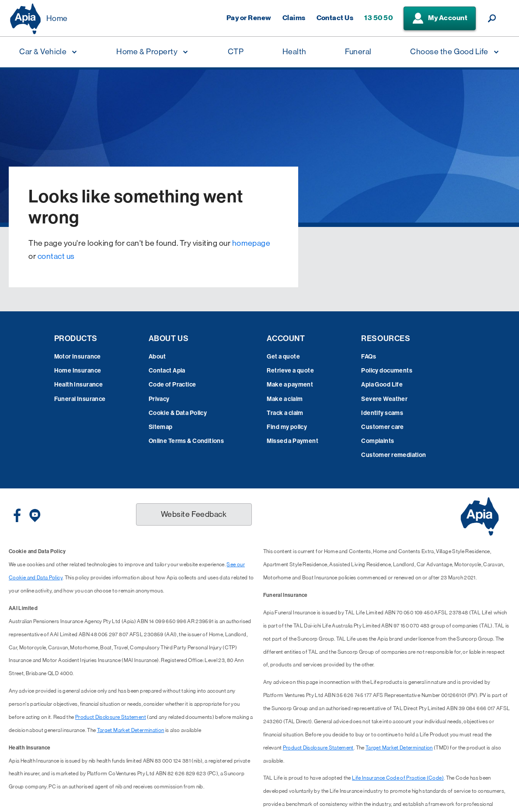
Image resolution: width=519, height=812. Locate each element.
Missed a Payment (293, 441)
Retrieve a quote (290, 371)
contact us (56, 256)
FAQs (369, 357)
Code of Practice (172, 385)
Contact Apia (167, 371)
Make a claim (285, 399)
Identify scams (382, 413)
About (157, 357)
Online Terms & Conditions (186, 441)
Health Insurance (79, 385)
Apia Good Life (382, 385)
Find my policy (287, 427)
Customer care (382, 427)
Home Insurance (78, 371)
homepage (251, 243)
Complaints (378, 441)
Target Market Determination (131, 730)
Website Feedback (194, 514)
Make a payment (290, 385)
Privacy (159, 399)
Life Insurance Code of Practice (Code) (398, 778)
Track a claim (285, 413)
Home (57, 18)
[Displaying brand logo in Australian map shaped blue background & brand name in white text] (25, 19)
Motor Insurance (78, 357)
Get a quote (283, 357)
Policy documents (387, 371)
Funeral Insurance (80, 399)
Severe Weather (384, 399)
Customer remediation (394, 455)
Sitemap (161, 427)
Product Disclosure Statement (111, 717)
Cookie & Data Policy (178, 413)
